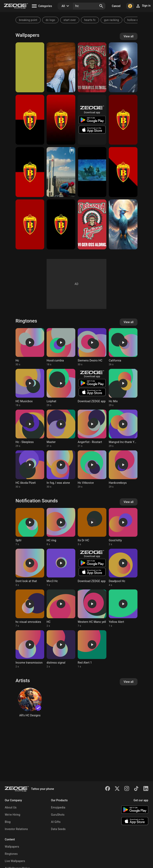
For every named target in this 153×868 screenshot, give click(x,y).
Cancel (116, 6)
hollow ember (136, 20)
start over (70, 20)
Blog (8, 822)
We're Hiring (13, 815)
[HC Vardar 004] (30, 120)
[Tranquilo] (61, 67)
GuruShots (58, 815)
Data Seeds (58, 829)
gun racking (111, 20)
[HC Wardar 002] (30, 224)
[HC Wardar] (61, 120)
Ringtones (11, 854)
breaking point (28, 20)
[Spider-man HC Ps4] (61, 172)
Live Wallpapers (15, 861)
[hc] (123, 224)
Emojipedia (58, 807)
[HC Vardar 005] (123, 120)
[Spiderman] (123, 67)
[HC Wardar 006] (123, 172)
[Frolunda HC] (92, 224)
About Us (11, 807)
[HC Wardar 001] (61, 224)
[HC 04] (92, 172)
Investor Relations (16, 829)
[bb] (30, 67)
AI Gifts (56, 822)
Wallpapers (12, 847)
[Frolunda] (92, 67)
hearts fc (90, 20)
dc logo (50, 20)
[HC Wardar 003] (30, 172)
